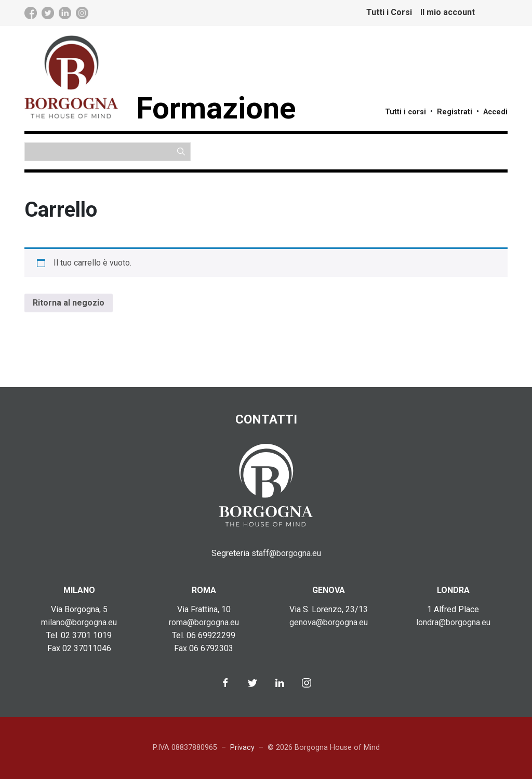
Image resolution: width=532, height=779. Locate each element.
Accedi (495, 112)
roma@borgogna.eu (204, 622)
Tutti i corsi (405, 112)
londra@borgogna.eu (453, 622)
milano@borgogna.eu (79, 622)
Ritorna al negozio (69, 303)
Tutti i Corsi (389, 12)
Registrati (455, 112)
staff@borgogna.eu (286, 553)
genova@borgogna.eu (329, 622)
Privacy (242, 748)
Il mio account (448, 12)
